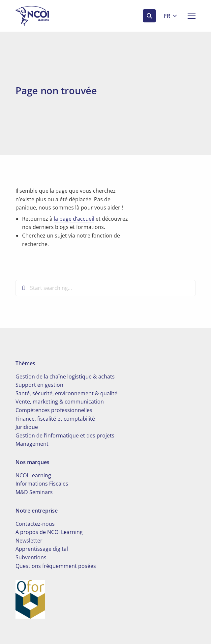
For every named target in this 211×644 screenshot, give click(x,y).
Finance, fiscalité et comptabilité (55, 419)
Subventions (31, 557)
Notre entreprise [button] (37, 511)
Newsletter (29, 541)
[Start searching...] (105, 288)
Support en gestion (39, 385)
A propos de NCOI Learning (49, 532)
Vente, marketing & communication (60, 402)
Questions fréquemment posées (56, 566)
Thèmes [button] (25, 363)
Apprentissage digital (42, 549)
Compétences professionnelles (54, 410)
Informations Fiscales (42, 484)
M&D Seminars (34, 492)
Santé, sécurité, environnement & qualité (66, 393)
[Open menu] (189, 16)
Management (32, 444)
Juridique (27, 427)
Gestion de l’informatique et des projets (65, 435)
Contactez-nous (35, 524)
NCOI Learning (33, 475)
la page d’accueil (74, 219)
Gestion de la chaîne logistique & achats (65, 377)
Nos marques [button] (32, 462)
